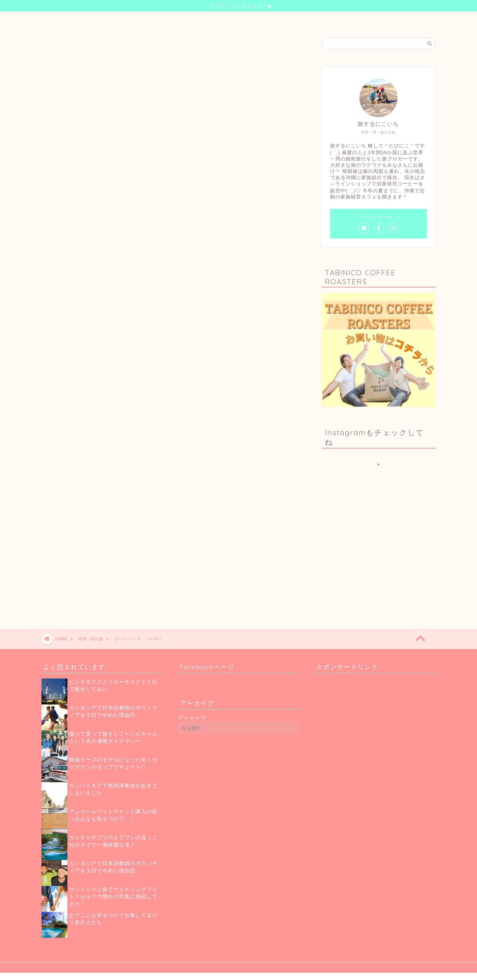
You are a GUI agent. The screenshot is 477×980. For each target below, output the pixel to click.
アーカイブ (192, 718)
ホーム (160, 20)
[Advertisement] (380, 553)
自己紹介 (192, 20)
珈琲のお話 (270, 20)
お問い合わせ (310, 20)
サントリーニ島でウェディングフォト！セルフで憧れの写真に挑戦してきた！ (113, 896)
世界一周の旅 (230, 20)
